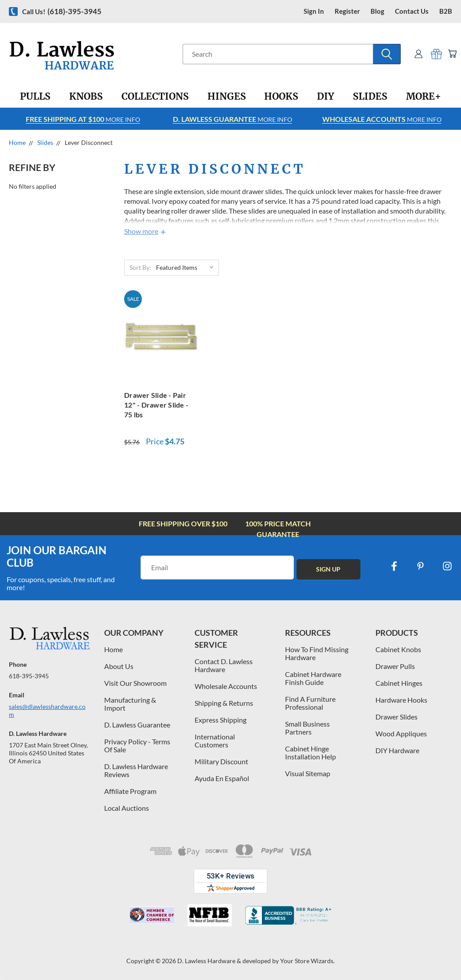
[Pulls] (35, 97)
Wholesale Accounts (226, 686)
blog (377, 11)
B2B (446, 11)
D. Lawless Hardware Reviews (136, 770)
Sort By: (140, 267)
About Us (119, 666)
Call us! (62, 11)
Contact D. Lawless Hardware (224, 665)
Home (113, 649)
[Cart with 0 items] (451, 54)
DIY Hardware (397, 750)
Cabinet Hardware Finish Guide (313, 678)
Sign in (314, 11)
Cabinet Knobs (398, 649)
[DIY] (326, 97)
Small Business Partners (307, 728)
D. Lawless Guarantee (137, 725)
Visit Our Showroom (135, 683)
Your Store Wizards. (307, 961)
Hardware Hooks (401, 700)
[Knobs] (86, 97)
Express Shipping (221, 720)
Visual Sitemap (308, 773)
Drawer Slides (397, 717)
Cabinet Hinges (399, 683)
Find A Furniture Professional (310, 703)
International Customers (215, 741)
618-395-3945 (29, 676)
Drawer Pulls (395, 666)
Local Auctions (127, 808)
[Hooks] (281, 97)
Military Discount (221, 761)
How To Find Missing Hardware (317, 653)
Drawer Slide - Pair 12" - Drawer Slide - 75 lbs (156, 405)
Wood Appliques (401, 733)
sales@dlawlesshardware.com (47, 710)
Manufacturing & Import (130, 704)
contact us (412, 11)
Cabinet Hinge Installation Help (311, 752)
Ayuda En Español (222, 778)
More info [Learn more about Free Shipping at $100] (83, 119)
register (347, 11)
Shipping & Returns (224, 703)
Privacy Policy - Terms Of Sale (137, 745)
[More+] (424, 97)
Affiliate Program (130, 791)
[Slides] (370, 97)
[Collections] (155, 97)
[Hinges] (227, 97)
